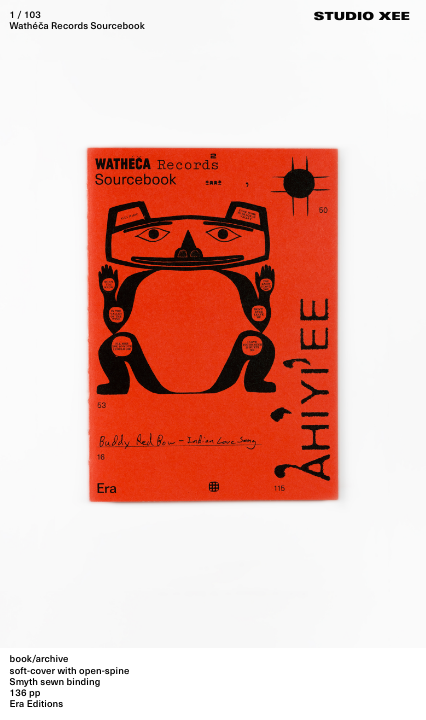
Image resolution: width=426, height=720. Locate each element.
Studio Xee (362, 18)
